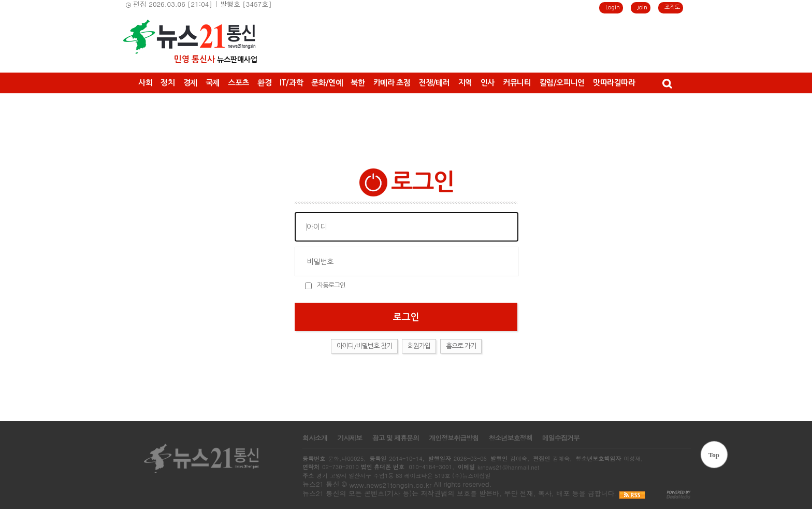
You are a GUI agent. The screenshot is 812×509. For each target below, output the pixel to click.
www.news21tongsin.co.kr (390, 485)
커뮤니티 (517, 83)
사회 (145, 83)
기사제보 (350, 438)
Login (613, 8)
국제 (213, 83)
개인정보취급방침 (454, 438)
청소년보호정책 (510, 438)
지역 (465, 83)
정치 (168, 83)
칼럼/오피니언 (562, 83)
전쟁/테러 (434, 83)
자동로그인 (331, 285)
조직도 (672, 8)
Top (714, 455)
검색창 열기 (667, 83)
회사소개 (315, 438)
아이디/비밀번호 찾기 (364, 346)
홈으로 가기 (461, 346)
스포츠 (238, 83)
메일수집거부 (561, 438)
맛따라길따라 (614, 83)
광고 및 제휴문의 (395, 438)
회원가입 (419, 346)
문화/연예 (327, 83)
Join (642, 8)
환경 (264, 83)
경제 (190, 83)
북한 (358, 83)
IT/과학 (291, 83)
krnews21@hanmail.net (508, 467)
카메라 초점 (392, 83)
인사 (488, 83)
